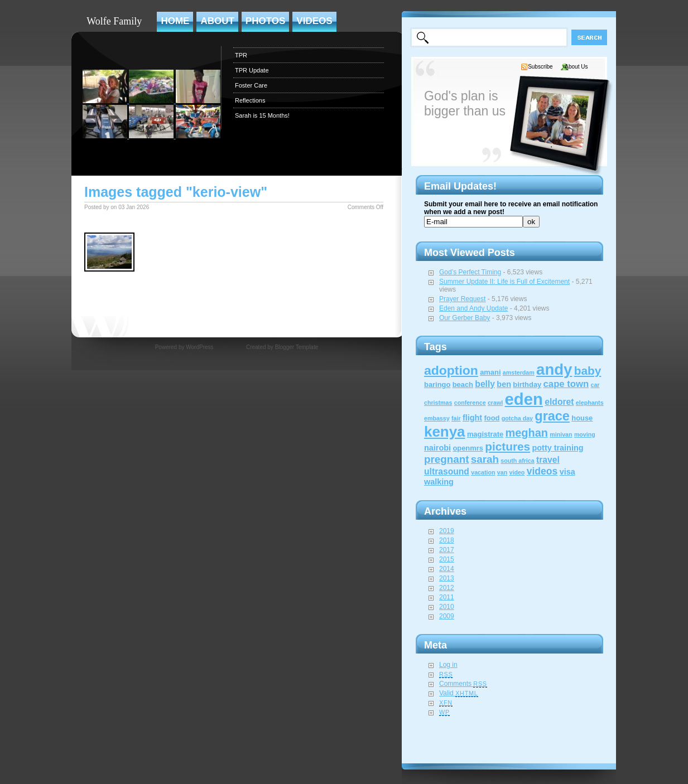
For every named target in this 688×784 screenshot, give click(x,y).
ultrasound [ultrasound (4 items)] (447, 471)
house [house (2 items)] (582, 418)
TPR (241, 55)
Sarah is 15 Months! (262, 115)
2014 (447, 569)
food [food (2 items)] (492, 418)
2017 (447, 550)
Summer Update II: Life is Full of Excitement (504, 282)
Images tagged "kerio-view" (176, 192)
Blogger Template (297, 347)
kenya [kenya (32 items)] (445, 432)
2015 (447, 559)
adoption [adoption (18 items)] (451, 370)
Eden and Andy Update (473, 308)
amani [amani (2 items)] (490, 372)
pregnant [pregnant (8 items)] (446, 459)
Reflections (250, 100)
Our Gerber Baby (465, 318)
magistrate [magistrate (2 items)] (485, 434)
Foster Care (251, 85)
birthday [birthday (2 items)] (527, 384)
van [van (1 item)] (502, 472)
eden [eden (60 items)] (524, 399)
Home (175, 21)
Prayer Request (462, 299)
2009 (447, 616)
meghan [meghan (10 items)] (527, 433)
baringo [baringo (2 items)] (437, 384)
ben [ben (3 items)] (504, 384)
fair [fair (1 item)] (456, 418)
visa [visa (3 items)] (567, 472)
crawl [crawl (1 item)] (495, 403)
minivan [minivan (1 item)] (561, 434)
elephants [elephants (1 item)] (590, 403)
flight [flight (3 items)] (472, 418)
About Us (576, 67)
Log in (448, 665)
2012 (447, 588)
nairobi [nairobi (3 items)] (437, 448)
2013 (447, 578)
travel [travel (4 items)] (548, 460)
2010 (447, 607)
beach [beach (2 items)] (463, 384)
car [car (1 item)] (595, 385)
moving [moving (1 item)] (585, 434)
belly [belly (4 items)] (485, 384)
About (217, 21)
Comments (463, 684)
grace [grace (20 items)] (552, 416)
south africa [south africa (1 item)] (517, 461)
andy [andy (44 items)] (554, 369)
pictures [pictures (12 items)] (507, 446)
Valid (459, 693)
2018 (447, 540)
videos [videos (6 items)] (542, 471)
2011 (447, 597)
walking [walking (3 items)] (439, 482)
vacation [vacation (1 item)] (483, 472)
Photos (265, 21)
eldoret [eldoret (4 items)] (559, 402)
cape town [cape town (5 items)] (566, 384)
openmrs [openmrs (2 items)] (468, 448)
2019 (447, 531)
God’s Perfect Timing (470, 272)
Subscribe (540, 67)
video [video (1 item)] (517, 472)
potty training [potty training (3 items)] (557, 448)
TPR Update (252, 70)
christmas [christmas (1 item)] (438, 403)
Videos (314, 21)
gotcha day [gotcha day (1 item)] (517, 418)
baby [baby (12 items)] (588, 371)
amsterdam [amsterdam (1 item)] (519, 372)
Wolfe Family (114, 21)
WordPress (199, 347)
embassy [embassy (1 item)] (437, 418)
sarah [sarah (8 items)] (485, 459)
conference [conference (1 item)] (470, 403)
